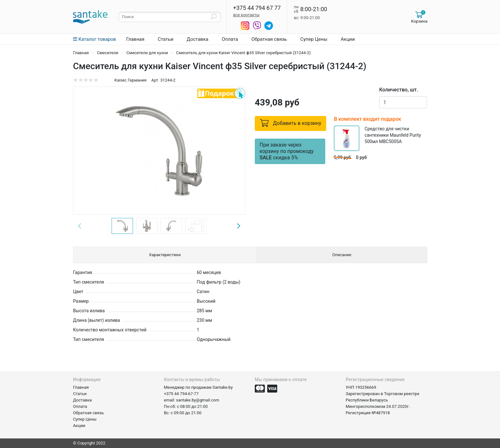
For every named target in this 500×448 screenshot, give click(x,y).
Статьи (166, 39)
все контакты (246, 15)
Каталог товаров (95, 39)
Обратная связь (269, 39)
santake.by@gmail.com (198, 400)
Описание (342, 255)
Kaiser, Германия (130, 80)
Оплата (230, 39)
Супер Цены (314, 39)
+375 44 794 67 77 (257, 8)
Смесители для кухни (148, 53)
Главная (135, 39)
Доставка (198, 39)
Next (239, 226)
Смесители (108, 53)
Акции (348, 39)
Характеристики (165, 255)
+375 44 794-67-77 (181, 394)
